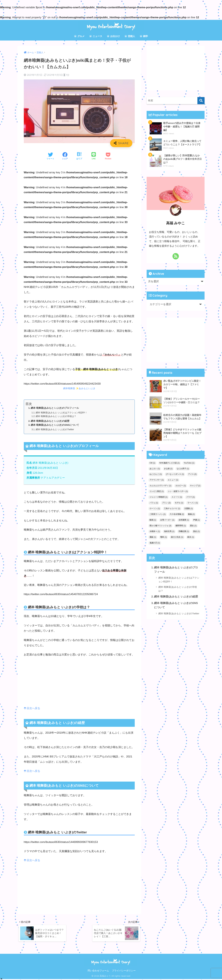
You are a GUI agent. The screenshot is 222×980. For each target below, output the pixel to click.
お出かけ (113, 36)
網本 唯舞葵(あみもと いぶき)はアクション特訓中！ (63, 413)
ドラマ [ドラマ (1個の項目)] (190, 497)
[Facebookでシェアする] (65, 156)
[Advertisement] (79, 684)
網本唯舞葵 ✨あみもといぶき (79, 388)
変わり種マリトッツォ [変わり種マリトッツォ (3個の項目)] (160, 526)
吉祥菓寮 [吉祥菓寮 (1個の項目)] (184, 520)
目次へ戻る (32, 708)
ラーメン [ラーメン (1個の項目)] (193, 503)
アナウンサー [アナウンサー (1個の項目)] (157, 480)
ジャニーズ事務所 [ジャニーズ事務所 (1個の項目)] (159, 497)
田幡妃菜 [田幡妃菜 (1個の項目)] (184, 531)
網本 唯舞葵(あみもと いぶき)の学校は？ (58, 416)
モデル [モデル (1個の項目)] (179, 503)
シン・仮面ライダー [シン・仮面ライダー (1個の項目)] (178, 491)
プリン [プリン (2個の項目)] (166, 503)
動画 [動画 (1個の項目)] (153, 520)
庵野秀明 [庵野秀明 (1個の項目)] (181, 526)
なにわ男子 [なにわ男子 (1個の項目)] (183, 469)
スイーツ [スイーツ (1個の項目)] (177, 497)
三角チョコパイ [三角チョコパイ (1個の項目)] (172, 509)
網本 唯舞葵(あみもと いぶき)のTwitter (56, 429)
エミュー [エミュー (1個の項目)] (173, 480)
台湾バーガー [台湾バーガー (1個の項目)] (167, 520)
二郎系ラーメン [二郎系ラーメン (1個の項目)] (158, 514)
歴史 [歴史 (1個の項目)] (193, 526)
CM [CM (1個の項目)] (152, 463)
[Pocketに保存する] (108, 156)
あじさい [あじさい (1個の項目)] (155, 469)
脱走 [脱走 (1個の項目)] (196, 531)
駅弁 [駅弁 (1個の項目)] (191, 537)
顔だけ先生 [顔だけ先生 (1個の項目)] (177, 537)
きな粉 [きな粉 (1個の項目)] (168, 469)
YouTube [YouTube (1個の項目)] (189, 463)
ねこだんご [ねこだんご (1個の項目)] (156, 474)
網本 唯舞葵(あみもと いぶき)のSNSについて (55, 425)
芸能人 (130, 36)
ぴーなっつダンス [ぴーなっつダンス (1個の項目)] (175, 474)
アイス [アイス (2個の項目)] (192, 474)
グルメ (79, 36)
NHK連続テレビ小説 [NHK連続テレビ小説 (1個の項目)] (169, 463)
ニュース (96, 36)
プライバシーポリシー (124, 971)
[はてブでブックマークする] (79, 156)
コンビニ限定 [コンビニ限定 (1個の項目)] (157, 491)
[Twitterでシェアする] (50, 156)
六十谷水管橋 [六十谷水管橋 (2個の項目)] (177, 514)
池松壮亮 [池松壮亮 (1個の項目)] (169, 531)
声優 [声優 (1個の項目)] (196, 520)
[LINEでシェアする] (94, 156)
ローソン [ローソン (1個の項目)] (155, 509)
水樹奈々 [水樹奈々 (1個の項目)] (155, 531)
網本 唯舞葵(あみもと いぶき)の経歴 (50, 421)
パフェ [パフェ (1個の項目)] (154, 503)
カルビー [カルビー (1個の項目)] (181, 486)
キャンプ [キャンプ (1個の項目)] (195, 486)
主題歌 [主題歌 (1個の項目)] (189, 509)
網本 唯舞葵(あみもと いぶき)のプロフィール (55, 408)
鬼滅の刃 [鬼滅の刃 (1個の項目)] (155, 543)
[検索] (201, 101)
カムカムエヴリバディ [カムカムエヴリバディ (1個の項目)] (160, 486)
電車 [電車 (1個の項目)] (163, 537)
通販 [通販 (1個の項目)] (153, 537)
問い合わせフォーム (98, 971)
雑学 (144, 36)
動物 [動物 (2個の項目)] (191, 514)
